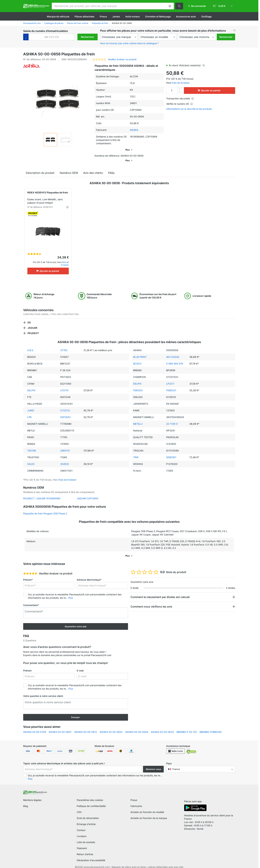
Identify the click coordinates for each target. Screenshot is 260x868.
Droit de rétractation (88, 813)
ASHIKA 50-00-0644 (137, 727)
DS (29, 318)
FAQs (111, 168)
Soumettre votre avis (76, 622)
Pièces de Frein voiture (78, 23)
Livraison (82, 831)
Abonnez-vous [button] (153, 764)
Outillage (206, 16)
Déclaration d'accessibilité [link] (91, 856)
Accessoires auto (186, 16)
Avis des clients (93, 168)
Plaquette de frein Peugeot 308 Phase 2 (45, 509)
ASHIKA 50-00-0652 (111, 727)
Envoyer (76, 713)
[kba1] (52, 37)
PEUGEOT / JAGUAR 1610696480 (42, 494)
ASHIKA (134, 130)
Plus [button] (71, 593)
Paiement (82, 843)
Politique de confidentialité (91, 801)
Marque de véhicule (58, 16)
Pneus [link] (134, 795)
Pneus (103, 16)
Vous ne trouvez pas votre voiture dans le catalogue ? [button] (129, 43)
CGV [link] (79, 807)
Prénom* (28, 575)
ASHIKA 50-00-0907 (60, 727)
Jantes (116, 16)
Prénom (27, 666)
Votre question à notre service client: (43, 691)
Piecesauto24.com (32, 23)
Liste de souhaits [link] (86, 837)
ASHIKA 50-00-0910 (86, 727)
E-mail (80, 666)
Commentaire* (31, 600)
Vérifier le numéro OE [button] (180, 104)
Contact (81, 825)
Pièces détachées (85, 16)
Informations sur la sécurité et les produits (189, 109)
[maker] (119, 37)
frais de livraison (181, 83)
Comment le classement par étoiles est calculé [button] (160, 592)
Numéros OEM (69, 168)
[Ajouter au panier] (48, 266)
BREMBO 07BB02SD (211, 727)
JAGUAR (32, 323)
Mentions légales (32, 795)
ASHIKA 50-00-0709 (35, 727)
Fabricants (136, 801)
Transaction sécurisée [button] (180, 98)
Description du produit (40, 168)
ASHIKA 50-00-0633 (162, 727)
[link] (223, 6)
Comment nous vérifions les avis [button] (151, 602)
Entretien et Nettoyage (158, 16)
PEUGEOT (33, 328)
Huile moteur (133, 16)
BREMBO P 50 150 (187, 727)
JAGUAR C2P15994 (88, 494)
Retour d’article (85, 850)
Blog (26, 801)
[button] (170, 6)
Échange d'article (86, 819)
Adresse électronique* (89, 575)
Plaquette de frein (100, 23)
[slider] (30, 569)
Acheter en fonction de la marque (149, 813)
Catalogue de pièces (54, 23)
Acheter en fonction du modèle (147, 807)
